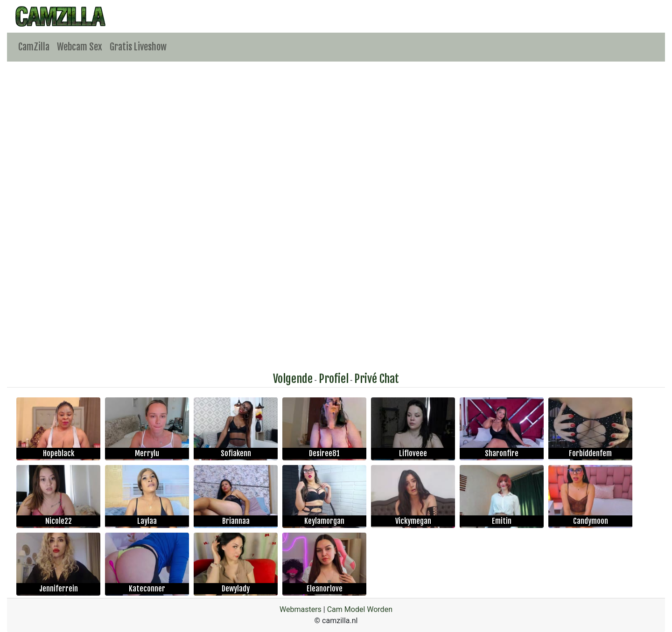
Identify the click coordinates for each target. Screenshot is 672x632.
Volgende (293, 379)
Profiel (334, 379)
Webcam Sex (80, 47)
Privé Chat (377, 379)
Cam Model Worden (360, 609)
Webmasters (301, 609)
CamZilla (34, 47)
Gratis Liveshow (138, 47)
